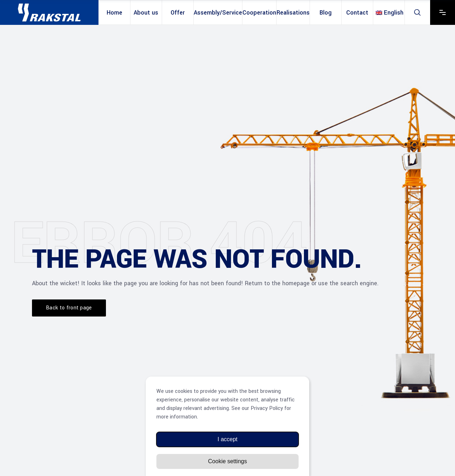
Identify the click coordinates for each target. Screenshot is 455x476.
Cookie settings (227, 461)
